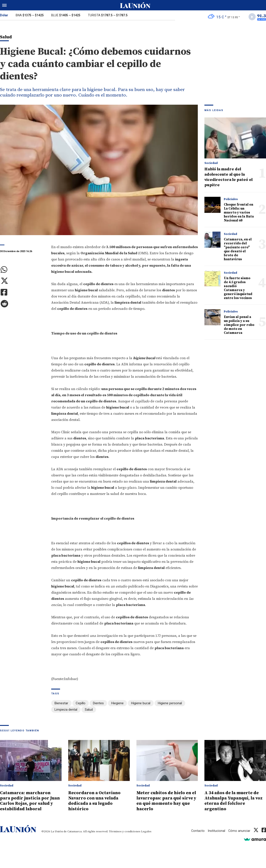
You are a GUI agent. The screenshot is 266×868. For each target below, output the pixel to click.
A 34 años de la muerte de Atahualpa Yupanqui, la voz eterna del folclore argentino (234, 801)
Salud (89, 710)
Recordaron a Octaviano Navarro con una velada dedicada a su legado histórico (96, 801)
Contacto (197, 830)
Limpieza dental (66, 710)
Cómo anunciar (239, 830)
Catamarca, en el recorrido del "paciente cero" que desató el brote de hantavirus (238, 250)
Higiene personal (170, 704)
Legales (146, 831)
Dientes (98, 704)
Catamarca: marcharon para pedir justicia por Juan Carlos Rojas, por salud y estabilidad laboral (31, 801)
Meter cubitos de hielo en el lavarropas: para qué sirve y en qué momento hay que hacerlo (166, 801)
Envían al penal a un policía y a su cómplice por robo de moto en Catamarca (239, 326)
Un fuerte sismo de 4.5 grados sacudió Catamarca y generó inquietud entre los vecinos (238, 289)
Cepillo (81, 704)
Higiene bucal (141, 704)
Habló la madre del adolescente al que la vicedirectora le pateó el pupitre (228, 178)
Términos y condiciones (125, 831)
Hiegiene (117, 704)
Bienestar (61, 704)
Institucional (216, 830)
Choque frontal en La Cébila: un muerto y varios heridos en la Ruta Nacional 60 (239, 213)
